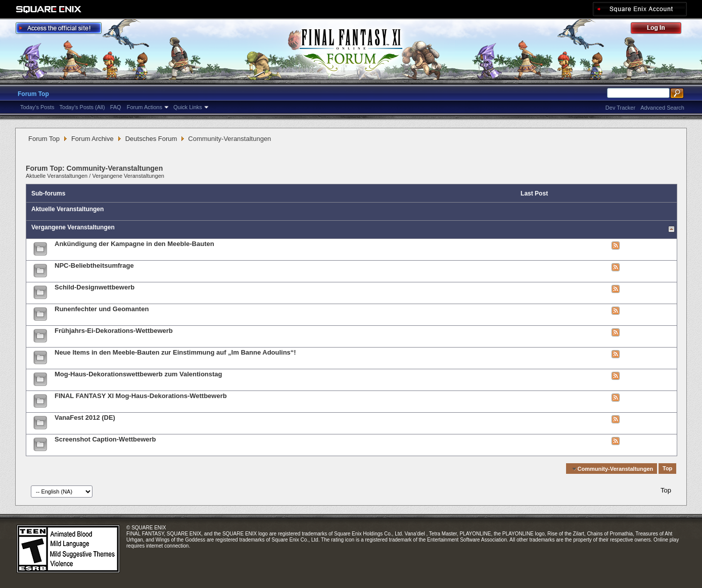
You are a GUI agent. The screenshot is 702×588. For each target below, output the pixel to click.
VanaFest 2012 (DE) (85, 418)
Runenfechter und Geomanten (102, 309)
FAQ (116, 107)
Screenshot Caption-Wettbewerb (105, 439)
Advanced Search (662, 108)
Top (667, 469)
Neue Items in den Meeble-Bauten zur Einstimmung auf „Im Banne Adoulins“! (175, 352)
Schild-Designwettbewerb (95, 287)
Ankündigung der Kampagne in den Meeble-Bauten (134, 244)
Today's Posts (37, 107)
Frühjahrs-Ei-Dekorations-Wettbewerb (114, 331)
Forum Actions (145, 107)
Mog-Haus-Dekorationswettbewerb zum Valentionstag (138, 374)
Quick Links (188, 107)
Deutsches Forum (151, 139)
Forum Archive (92, 139)
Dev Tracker (620, 108)
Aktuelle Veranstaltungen (57, 176)
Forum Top (33, 94)
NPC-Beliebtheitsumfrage (94, 265)
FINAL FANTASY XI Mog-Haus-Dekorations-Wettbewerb (141, 396)
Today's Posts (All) (82, 107)
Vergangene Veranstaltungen (128, 176)
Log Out (661, 30)
